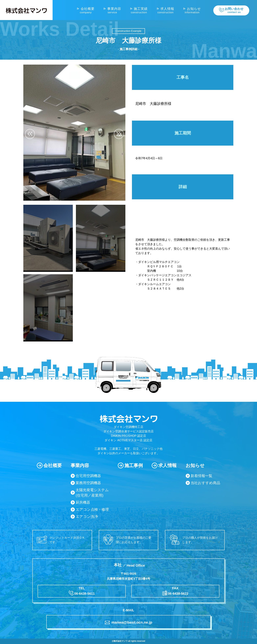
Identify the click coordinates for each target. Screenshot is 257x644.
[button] (119, 134)
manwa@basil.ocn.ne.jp (129, 622)
